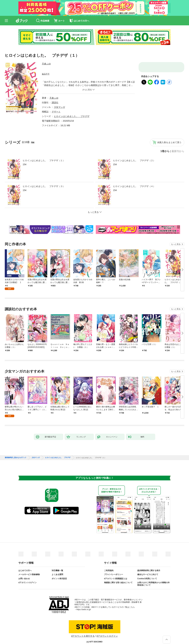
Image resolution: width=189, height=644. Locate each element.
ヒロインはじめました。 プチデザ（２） (134, 160)
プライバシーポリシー (114, 569)
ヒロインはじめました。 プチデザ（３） (44, 186)
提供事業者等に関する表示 (149, 565)
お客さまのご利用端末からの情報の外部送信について (153, 579)
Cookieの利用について (147, 574)
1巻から (165, 151)
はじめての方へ (25, 565)
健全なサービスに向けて (148, 569)
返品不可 (46, 74)
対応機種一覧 (57, 565)
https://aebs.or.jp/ (84, 604)
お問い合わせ (24, 574)
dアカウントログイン (28, 577)
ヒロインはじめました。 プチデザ (72, 116)
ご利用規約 (109, 565)
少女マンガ (59, 107)
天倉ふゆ (46, 64)
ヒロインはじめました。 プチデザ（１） (44, 160)
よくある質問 (57, 569)
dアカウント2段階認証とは (116, 574)
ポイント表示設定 (59, 574)
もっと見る (176, 244)
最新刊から (178, 151)
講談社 (55, 102)
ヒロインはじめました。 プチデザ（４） (134, 186)
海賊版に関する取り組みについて (118, 577)
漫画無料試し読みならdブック (16, 453)
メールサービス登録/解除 (29, 569)
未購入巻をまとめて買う (169, 142)
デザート (56, 112)
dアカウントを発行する (83, 631)
